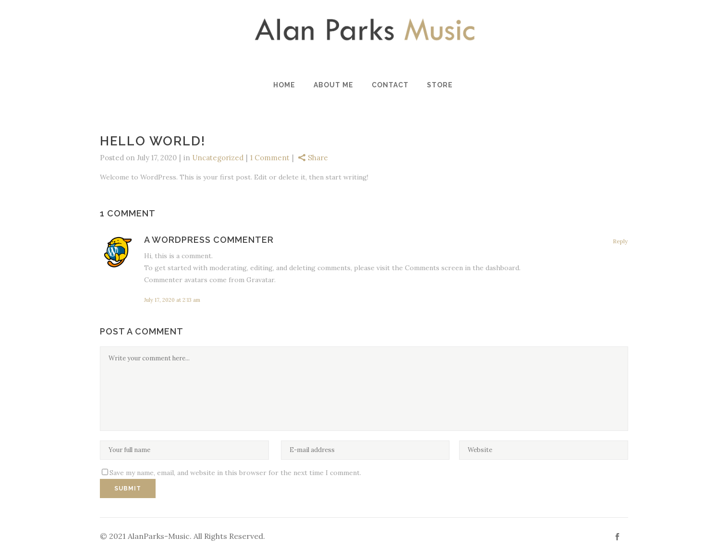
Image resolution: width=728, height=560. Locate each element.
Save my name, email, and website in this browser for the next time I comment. (235, 473)
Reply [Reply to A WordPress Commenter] (620, 241)
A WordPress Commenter (209, 240)
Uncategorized (218, 158)
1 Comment (270, 158)
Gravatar (260, 280)
